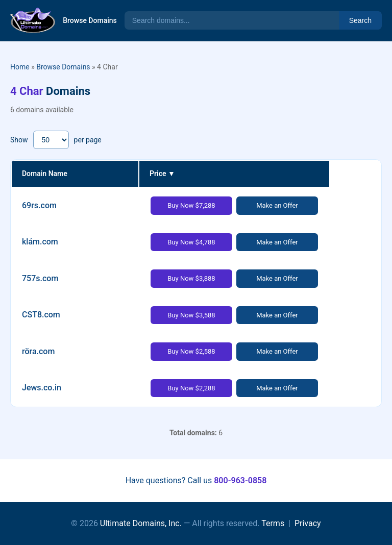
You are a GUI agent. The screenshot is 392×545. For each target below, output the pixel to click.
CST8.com (41, 315)
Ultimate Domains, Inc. (141, 523)
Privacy (308, 523)
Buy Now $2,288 (191, 388)
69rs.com (39, 205)
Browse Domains (90, 20)
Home (20, 67)
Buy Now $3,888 (191, 278)
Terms (273, 523)
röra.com (38, 351)
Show (19, 140)
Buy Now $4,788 (191, 242)
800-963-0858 (240, 480)
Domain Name (45, 174)
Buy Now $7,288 (191, 205)
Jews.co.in (42, 388)
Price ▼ (162, 174)
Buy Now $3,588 (191, 315)
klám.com (40, 242)
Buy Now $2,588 (191, 351)
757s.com (40, 278)
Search (360, 20)
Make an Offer (277, 205)
